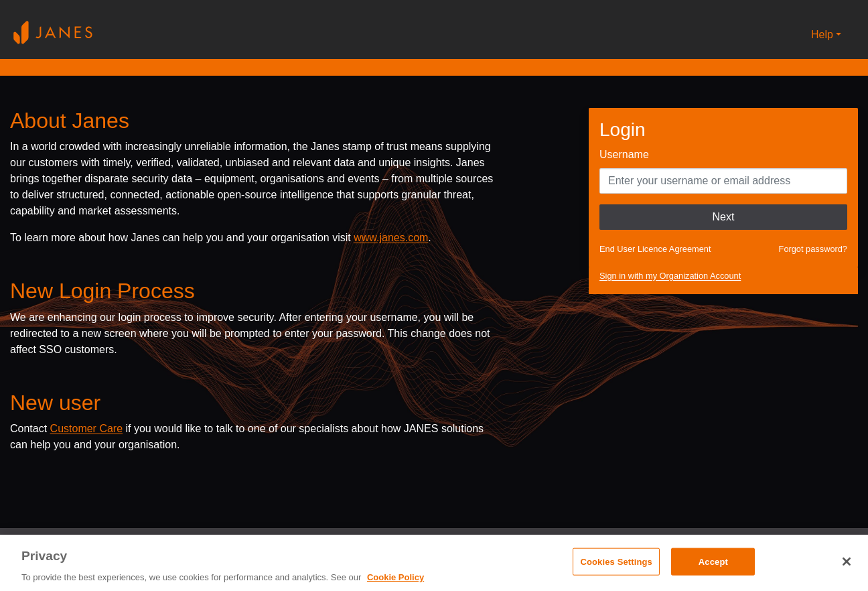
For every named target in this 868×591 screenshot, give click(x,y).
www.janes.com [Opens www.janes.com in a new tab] (391, 238)
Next (724, 217)
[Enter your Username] (723, 181)
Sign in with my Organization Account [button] (670, 276)
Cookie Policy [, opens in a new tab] (395, 577)
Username (624, 154)
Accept (713, 561)
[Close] (847, 562)
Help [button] (822, 35)
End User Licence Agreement (655, 249)
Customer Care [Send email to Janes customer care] (86, 429)
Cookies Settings (616, 561)
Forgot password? (813, 249)
